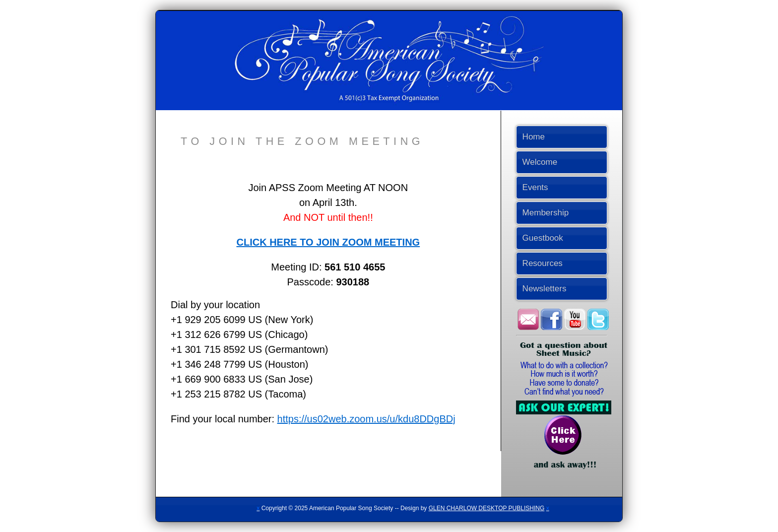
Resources (543, 263)
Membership (546, 213)
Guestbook (543, 238)
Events (535, 187)
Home (534, 137)
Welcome (540, 162)
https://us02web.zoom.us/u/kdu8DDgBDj (366, 419)
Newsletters (545, 289)
